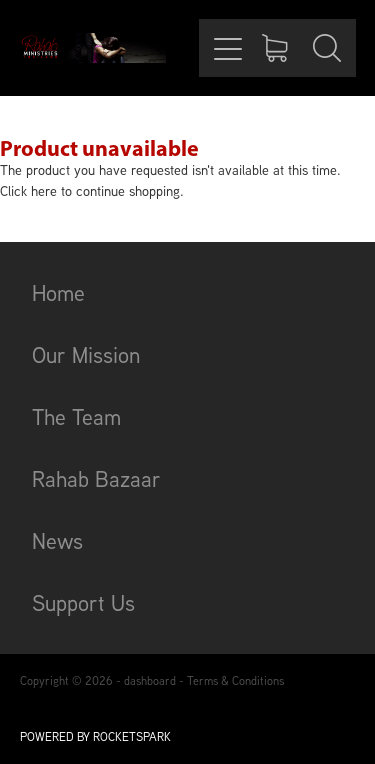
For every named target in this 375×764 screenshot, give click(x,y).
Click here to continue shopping (90, 191)
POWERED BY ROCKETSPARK (95, 736)
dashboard (150, 680)
